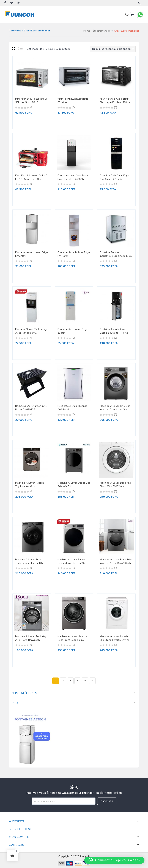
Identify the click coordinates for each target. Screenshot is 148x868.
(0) (31, 107)
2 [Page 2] (63, 681)
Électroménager (102, 31)
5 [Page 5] (85, 681)
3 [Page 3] (70, 681)
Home (87, 31)
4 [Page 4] (78, 681)
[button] (114, 860)
